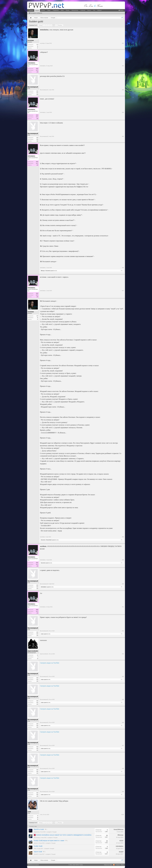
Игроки (43, 10)
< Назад (40, 25)
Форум (37, 10)
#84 (123, 112)
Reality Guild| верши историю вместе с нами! (49, 841)
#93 (123, 654)
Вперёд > (60, 25)
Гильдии (54, 832)
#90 (123, 584)
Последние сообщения (36, 13)
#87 (123, 291)
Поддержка (56, 10)
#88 (123, 537)
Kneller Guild (38, 846)
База (62, 10)
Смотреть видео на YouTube (50, 663)
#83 (123, 90)
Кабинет (100, 10)
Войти (121, 10)
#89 (123, 560)
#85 (123, 136)
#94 (123, 676)
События (83, 10)
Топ (94, 10)
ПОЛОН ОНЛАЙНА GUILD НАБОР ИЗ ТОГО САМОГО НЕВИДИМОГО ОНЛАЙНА (64, 835)
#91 (123, 607)
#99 (123, 792)
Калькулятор (75, 10)
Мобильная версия (33, 865)
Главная (31, 10)
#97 (123, 745)
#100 (123, 815)
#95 (123, 699)
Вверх (122, 865)
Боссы (89, 10)
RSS (114, 865)
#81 (123, 43)
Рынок (68, 10)
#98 (123, 768)
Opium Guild (38, 852)
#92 (123, 631)
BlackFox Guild (39, 829)
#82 (123, 66)
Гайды (49, 10)
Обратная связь (108, 865)
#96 (123, 722)
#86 (123, 268)
